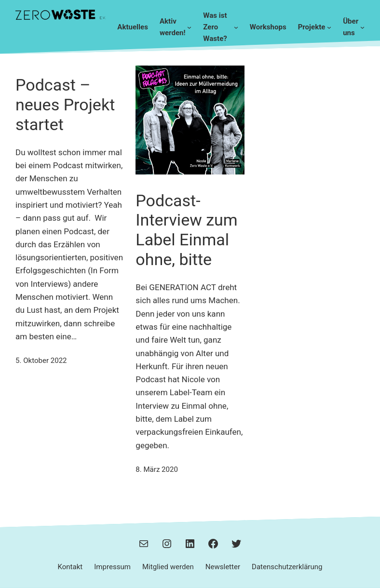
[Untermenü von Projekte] (329, 27)
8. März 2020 (157, 469)
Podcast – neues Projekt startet (65, 105)
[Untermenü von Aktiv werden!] (189, 27)
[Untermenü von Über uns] (362, 27)
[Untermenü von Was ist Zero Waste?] (236, 27)
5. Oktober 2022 (41, 361)
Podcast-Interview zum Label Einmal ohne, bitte (186, 230)
